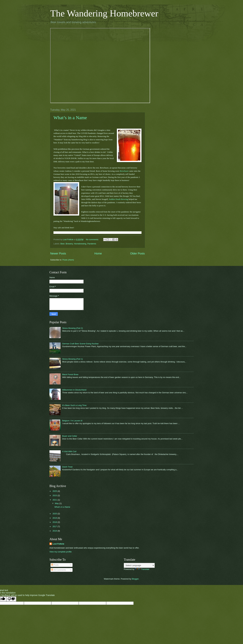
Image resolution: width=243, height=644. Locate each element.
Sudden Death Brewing (118, 199)
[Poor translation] (11, 599)
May (57, 503)
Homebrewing (80, 244)
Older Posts (137, 254)
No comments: (93, 239)
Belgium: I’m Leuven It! (72, 421)
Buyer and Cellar (70, 436)
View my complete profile (61, 552)
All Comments (59, 570)
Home (98, 254)
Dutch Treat (67, 467)
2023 (55, 495)
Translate (142, 569)
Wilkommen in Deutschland (74, 390)
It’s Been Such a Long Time (74, 405)
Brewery (69, 244)
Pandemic (92, 244)
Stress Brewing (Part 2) (72, 328)
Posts (55, 565)
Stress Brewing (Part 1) (72, 359)
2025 (55, 491)
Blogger (135, 579)
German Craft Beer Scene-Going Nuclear (80, 344)
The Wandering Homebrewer (104, 13)
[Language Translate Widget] (139, 565)
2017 (55, 526)
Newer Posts (58, 254)
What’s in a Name (70, 118)
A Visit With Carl (69, 451)
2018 (55, 522)
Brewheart (124, 171)
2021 (55, 500)
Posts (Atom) (68, 260)
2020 (55, 514)
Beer (63, 244)
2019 (55, 518)
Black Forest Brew (70, 374)
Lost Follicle (58, 544)
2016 (55, 531)
